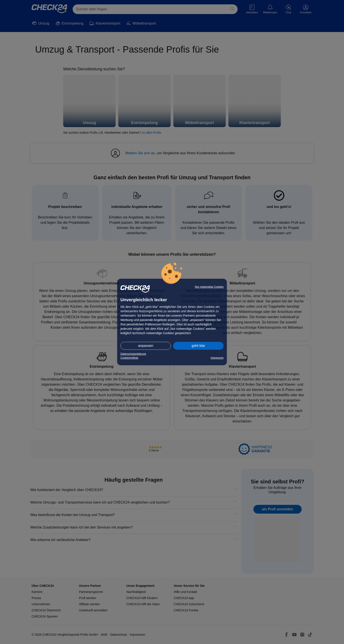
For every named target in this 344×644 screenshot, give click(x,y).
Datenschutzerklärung (133, 354)
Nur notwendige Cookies (209, 287)
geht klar (198, 346)
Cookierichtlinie (129, 358)
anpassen (146, 346)
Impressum (217, 358)
